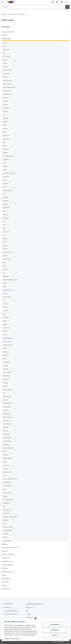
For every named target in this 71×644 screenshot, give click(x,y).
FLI (4, 235)
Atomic (5, 77)
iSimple (5, 304)
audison (5, 101)
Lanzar (5, 335)
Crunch (5, 180)
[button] (53, 2)
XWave (5, 537)
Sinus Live (6, 465)
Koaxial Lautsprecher (8, 554)
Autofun (5, 104)
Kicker (5, 321)
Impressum (8, 638)
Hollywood (6, 276)
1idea (5, 43)
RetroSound (7, 445)
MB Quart (6, 352)
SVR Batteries (7, 510)
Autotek (5, 111)
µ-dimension (7, 541)
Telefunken (6, 513)
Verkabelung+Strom (8, 572)
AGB (27, 611)
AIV (4, 53)
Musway (6, 383)
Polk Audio (6, 414)
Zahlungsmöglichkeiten (11, 611)
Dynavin (5, 204)
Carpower (6, 159)
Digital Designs (8, 190)
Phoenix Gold (7, 396)
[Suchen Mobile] (33, 7)
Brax (4, 142)
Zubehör (4, 575)
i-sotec (5, 283)
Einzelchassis (6, 558)
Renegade (6, 434)
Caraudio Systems (9, 156)
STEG (5, 489)
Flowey (5, 238)
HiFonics (6, 269)
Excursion (6, 232)
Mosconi (6, 369)
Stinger (5, 496)
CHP (4, 163)
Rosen (5, 451)
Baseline (6, 122)
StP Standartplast (8, 500)
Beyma (5, 129)
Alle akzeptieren (54, 625)
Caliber (5, 153)
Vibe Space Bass (8, 527)
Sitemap (28, 614)
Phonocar (6, 400)
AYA (4, 115)
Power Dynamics (8, 417)
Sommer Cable (7, 472)
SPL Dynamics (7, 486)
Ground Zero (7, 259)
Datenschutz (16, 638)
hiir (4, 273)
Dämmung (5, 568)
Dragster (6, 197)
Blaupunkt (6, 135)
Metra (5, 359)
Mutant (5, 386)
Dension (6, 183)
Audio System (7, 91)
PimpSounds (7, 407)
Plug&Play (5, 544)
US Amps (6, 520)
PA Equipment (6, 589)
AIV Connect (7, 56)
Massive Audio (7, 345)
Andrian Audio (7, 70)
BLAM (5, 132)
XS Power (6, 534)
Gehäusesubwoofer (7, 565)
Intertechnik (7, 297)
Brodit (5, 146)
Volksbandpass (8, 530)
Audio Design (7, 84)
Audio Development (9, 87)
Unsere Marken (6, 39)
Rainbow (6, 427)
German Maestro (8, 252)
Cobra (5, 170)
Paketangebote (6, 579)
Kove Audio (6, 328)
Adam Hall (6, 50)
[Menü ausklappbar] (2, 1)
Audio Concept (7, 80)
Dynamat (6, 201)
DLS (4, 194)
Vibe (4, 524)
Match (5, 348)
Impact (5, 293)
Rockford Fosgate (8, 448)
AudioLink (6, 98)
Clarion (5, 166)
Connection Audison (9, 173)
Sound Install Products (10, 479)
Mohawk (6, 366)
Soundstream (7, 482)
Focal (5, 242)
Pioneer (5, 410)
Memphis (6, 355)
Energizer (6, 218)
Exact (5, 228)
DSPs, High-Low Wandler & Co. (11, 548)
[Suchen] (67, 7)
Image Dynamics (8, 290)
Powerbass (6, 420)
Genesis (5, 249)
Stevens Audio (7, 493)
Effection (6, 214)
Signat (5, 462)
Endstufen (5, 551)
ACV (4, 46)
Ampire (5, 67)
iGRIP (5, 287)
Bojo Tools (6, 139)
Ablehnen (54, 635)
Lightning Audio (8, 338)
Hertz (5, 266)
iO (4, 300)
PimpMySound (7, 403)
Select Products (8, 458)
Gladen (5, 256)
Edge (4, 211)
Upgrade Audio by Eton (10, 517)
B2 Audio (6, 118)
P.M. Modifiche (8, 390)
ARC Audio (6, 74)
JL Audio (5, 311)
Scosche (5, 455)
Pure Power (6, 424)
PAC (4, 393)
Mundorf (6, 379)
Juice (4, 314)
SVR (4, 506)
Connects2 (6, 177)
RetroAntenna (7, 441)
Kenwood (6, 317)
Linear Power (7, 341)
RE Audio (6, 431)
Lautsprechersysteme (8, 32)
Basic (5, 125)
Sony (4, 475)
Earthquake (7, 208)
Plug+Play (4, 35)
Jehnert (5, 307)
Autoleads (6, 108)
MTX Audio (6, 376)
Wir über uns (8, 607)
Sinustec (6, 469)
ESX (4, 221)
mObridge (6, 362)
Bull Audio (6, 149)
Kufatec (5, 331)
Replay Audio (7, 438)
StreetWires (7, 503)
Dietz (5, 187)
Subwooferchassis (7, 561)
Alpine (5, 63)
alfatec (5, 60)
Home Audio (5, 582)
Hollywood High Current (10, 280)
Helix (4, 262)
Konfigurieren (54, 630)
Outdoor (4, 585)
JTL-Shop (61, 642)
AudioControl (7, 94)
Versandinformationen (11, 614)
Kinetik (5, 324)
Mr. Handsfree (7, 372)
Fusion (5, 245)
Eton (4, 225)
